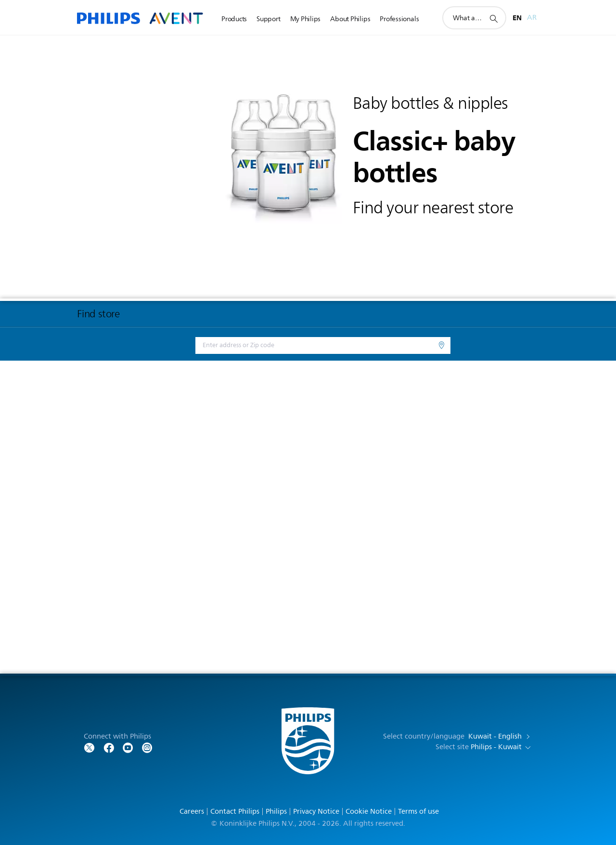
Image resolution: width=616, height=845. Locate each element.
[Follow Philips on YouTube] (128, 747)
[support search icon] (493, 18)
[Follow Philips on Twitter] (90, 747)
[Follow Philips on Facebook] (109, 747)
